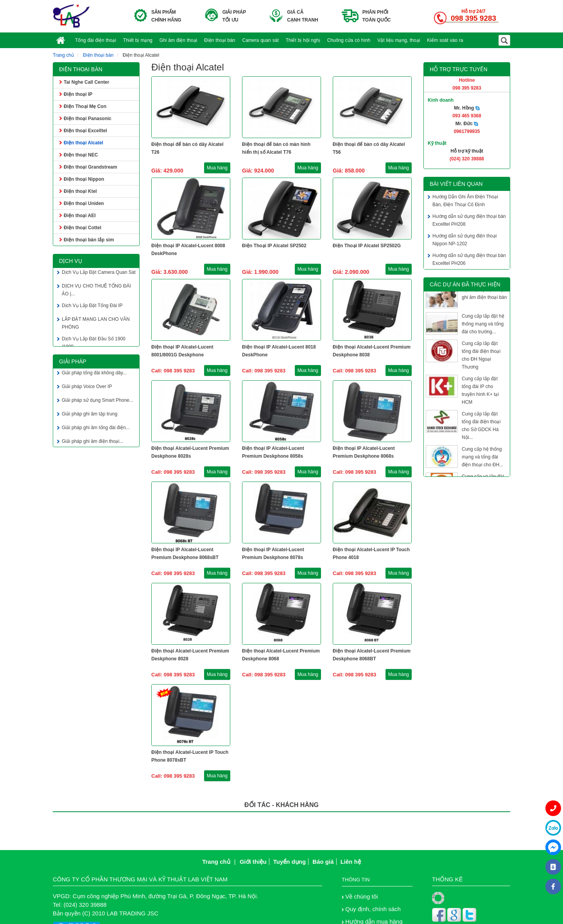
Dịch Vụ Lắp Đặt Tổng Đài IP (92, 307)
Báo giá (323, 862)
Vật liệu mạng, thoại (399, 40)
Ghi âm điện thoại (178, 40)
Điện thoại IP (78, 94)
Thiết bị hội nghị (303, 40)
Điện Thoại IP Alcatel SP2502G (367, 246)
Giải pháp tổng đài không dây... (94, 374)
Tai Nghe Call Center (86, 82)
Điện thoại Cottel (82, 228)
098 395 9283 (473, 18)
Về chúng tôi (361, 896)
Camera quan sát (261, 40)
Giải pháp (73, 361)
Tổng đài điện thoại (96, 40)
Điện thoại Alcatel (83, 143)
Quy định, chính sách (373, 909)
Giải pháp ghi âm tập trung (90, 415)
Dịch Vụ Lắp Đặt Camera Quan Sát (99, 273)
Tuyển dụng (290, 862)
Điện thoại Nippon (84, 179)
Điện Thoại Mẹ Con (85, 106)
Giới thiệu (253, 862)
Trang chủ (63, 55)
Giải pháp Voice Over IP (87, 388)
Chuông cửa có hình (349, 40)
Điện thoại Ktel (80, 191)
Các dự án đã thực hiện (465, 284)
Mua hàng (217, 168)
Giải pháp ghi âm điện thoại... (92, 442)
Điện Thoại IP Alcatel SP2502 (274, 246)
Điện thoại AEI (80, 216)
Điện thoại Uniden (84, 203)
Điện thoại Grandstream (91, 167)
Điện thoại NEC (81, 155)
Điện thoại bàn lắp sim (89, 240)
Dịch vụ (71, 261)
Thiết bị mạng (138, 40)
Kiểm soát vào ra (445, 40)
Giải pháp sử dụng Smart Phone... (98, 401)
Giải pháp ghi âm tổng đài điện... (96, 429)
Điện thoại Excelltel (85, 131)
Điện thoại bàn (220, 40)
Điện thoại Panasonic (88, 119)
